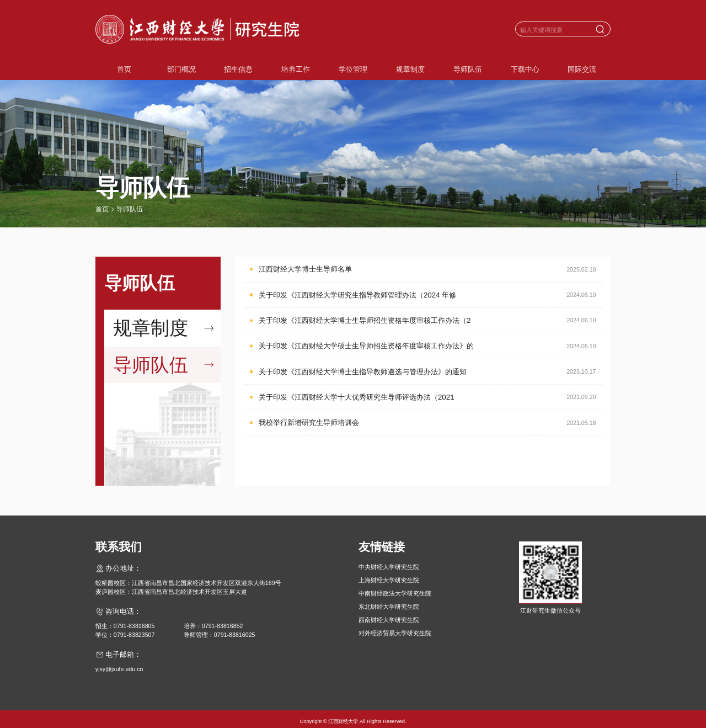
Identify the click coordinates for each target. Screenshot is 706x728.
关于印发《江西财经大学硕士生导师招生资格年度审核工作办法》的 (366, 346)
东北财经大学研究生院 (389, 601)
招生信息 (238, 69)
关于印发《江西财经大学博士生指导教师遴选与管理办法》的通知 (363, 372)
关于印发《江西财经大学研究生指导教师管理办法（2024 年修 (357, 295)
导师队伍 (468, 69)
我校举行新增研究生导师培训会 (309, 423)
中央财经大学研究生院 (389, 561)
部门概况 (181, 69)
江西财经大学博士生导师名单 (305, 269)
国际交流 (582, 69)
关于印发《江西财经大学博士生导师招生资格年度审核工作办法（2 (365, 320)
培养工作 (296, 69)
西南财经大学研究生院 (389, 614)
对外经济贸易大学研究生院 (395, 627)
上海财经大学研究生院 (389, 574)
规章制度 (410, 69)
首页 (124, 69)
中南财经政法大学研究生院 (395, 587)
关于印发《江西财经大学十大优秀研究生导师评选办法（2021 (357, 397)
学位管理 (353, 69)
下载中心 (525, 69)
